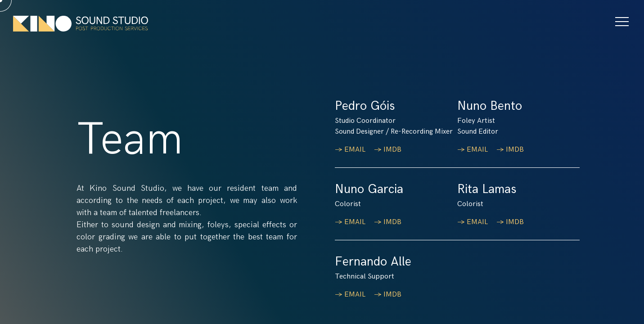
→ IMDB (389, 150)
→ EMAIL (351, 150)
